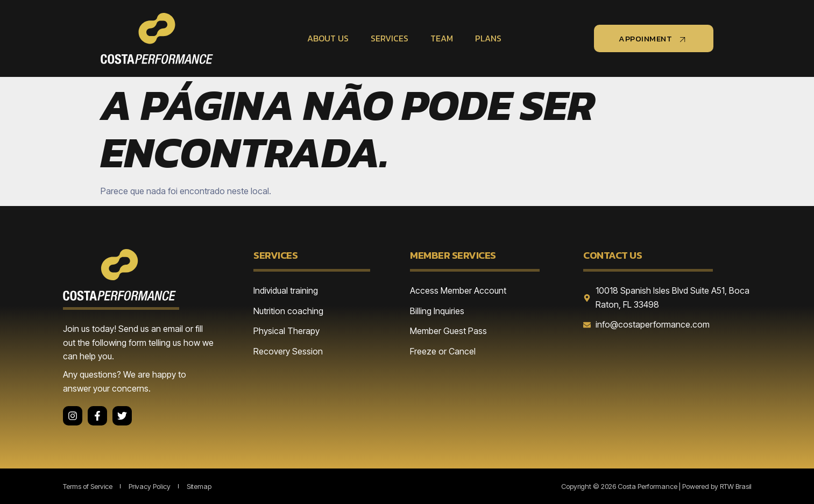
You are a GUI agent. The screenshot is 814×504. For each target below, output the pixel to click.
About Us (328, 38)
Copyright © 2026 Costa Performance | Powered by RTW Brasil (656, 486)
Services (389, 38)
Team (441, 38)
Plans (487, 38)
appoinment (654, 38)
